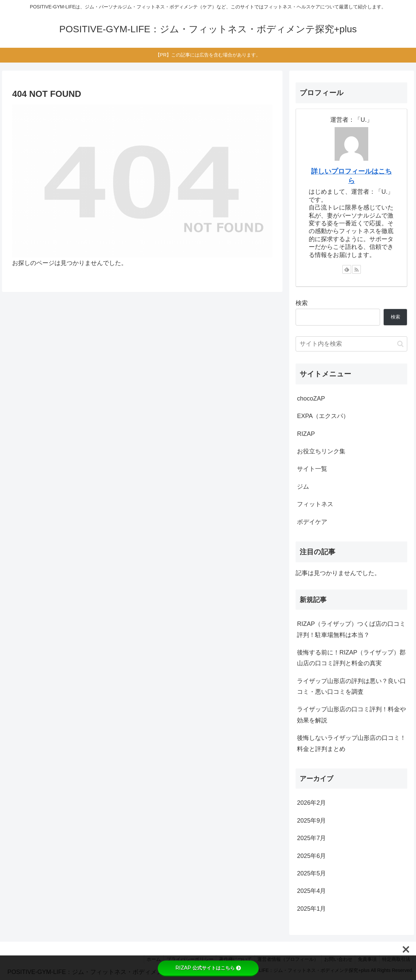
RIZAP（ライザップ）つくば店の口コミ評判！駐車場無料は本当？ (351, 629)
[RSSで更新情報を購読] (356, 269)
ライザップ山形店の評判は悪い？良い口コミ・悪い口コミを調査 (351, 686)
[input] (351, 344)
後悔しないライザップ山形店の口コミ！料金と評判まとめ (351, 743)
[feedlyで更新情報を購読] (347, 269)
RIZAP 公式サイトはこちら (208, 968)
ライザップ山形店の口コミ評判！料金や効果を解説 (351, 715)
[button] (400, 344)
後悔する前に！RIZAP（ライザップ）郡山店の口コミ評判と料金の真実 (351, 658)
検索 (302, 303)
